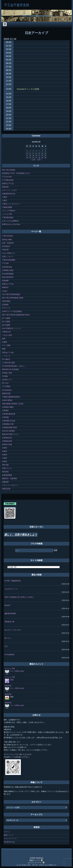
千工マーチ (6, 308)
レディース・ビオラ (9, 190)
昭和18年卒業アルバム (10, 434)
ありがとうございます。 (13, 630)
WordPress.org (9, 842)
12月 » (39, 160)
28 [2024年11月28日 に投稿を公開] (39, 158)
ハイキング (6, 356)
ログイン (7, 832)
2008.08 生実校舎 (9, 431)
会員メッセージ (8, 257)
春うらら (8, 638)
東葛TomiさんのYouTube (11, 224)
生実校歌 (5, 305)
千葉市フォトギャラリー (11, 204)
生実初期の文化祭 (9, 421)
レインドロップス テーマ (27, 865)
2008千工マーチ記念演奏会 (12, 311)
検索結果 (5, 482)
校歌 (4, 339)
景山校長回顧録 (8, 274)
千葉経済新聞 (7, 207)
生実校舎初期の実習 (9, 428)
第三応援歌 (6, 325)
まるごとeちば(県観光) (10, 221)
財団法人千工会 (8, 184)
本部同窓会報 (7, 267)
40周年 (5, 451)
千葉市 (5, 201)
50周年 (5, 455)
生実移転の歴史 (8, 270)
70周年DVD (6, 332)
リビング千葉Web (9, 211)
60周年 (5, 462)
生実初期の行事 (8, 424)
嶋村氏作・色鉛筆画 (9, 479)
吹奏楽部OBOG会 (9, 194)
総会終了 (8, 605)
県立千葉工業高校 (9, 170)
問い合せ (5, 383)
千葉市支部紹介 (8, 236)
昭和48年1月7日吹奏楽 (10, 369)
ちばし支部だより (9, 253)
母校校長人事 (9, 622)
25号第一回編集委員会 (13, 581)
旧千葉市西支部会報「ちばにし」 (14, 366)
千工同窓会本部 (8, 180)
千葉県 (5, 197)
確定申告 (8, 686)
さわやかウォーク (11, 589)
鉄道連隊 (5, 281)
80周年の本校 (7, 445)
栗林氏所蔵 (6, 394)
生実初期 (5, 417)
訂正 (6, 646)
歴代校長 (5, 472)
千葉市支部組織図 (9, 260)
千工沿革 (5, 263)
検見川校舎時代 (8, 277)
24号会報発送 (9, 655)
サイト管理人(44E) (17, 671)
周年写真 (5, 465)
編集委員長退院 (10, 613)
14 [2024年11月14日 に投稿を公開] (39, 153)
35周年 (5, 448)
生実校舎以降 (7, 441)
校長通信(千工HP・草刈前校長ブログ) (16, 173)
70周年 (5, 458)
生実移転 (5, 411)
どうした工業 (10, 669)
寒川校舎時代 (7, 390)
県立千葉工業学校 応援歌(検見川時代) (16, 315)
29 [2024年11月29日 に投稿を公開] (42, 158)
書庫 (4, 349)
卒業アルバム (7, 468)
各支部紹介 (6, 246)
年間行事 (5, 250)
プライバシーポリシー (10, 485)
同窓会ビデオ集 (8, 352)
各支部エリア (7, 380)
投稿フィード (9, 835)
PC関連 (5, 376)
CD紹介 (5, 291)
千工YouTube (7, 177)
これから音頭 (7, 335)
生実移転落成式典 (9, 414)
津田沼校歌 (6, 301)
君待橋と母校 (7, 373)
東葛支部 (5, 187)
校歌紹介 (5, 287)
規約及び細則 (7, 240)
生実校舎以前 (7, 438)
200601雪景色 (7, 400)
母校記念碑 (6, 489)
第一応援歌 (6, 318)
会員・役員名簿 (8, 243)
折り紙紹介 (6, 359)
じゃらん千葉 (7, 214)
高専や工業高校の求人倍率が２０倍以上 (19, 597)
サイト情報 (6, 345)
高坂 (12, 680)
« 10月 (33, 160)
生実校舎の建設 (8, 407)
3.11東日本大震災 (9, 363)
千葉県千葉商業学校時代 (11, 397)
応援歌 (5, 342)
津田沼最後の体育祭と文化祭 (13, 404)
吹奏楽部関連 (7, 475)
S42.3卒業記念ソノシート (12, 328)
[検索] (33, 567)
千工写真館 (6, 386)
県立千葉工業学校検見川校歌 (13, 298)
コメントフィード (10, 838)
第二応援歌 (6, 322)
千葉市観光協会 (8, 218)
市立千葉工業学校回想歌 (11, 294)
